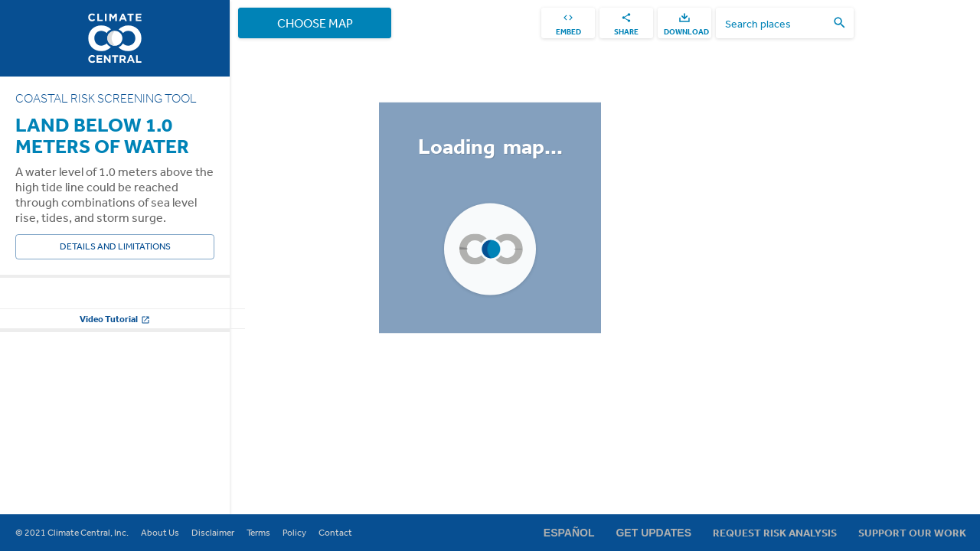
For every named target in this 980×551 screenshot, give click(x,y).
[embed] (568, 23)
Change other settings (115, 435)
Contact (335, 533)
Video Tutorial (115, 473)
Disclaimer (213, 533)
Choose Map (315, 23)
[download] (684, 23)
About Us (160, 533)
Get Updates (653, 533)
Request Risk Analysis (775, 533)
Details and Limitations (115, 247)
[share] (626, 23)
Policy (294, 533)
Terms (258, 533)
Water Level (41, 305)
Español (569, 533)
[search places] (776, 23)
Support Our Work (912, 533)
